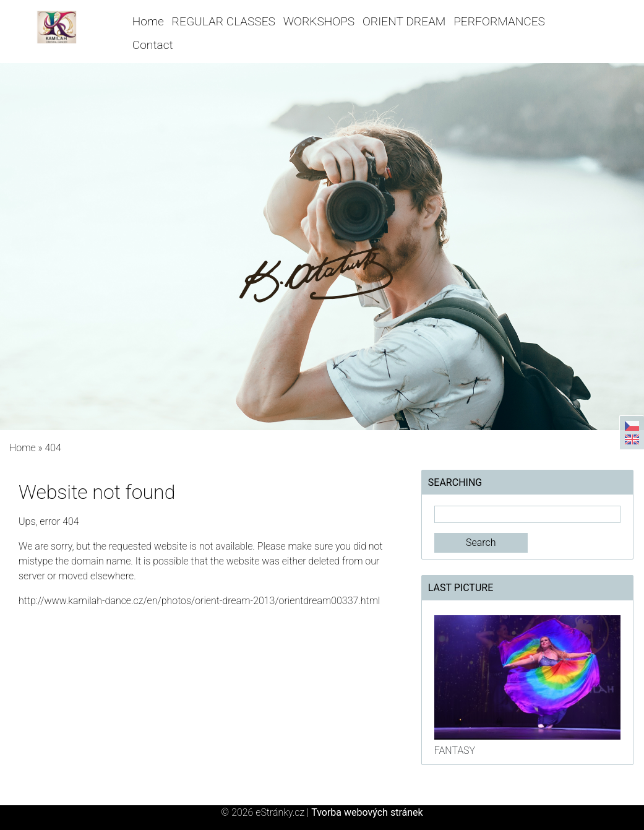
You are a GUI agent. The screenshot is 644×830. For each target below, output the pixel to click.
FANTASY (455, 750)
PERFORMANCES (499, 21)
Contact (153, 45)
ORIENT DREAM (404, 21)
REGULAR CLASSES (224, 21)
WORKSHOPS (319, 21)
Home (148, 21)
